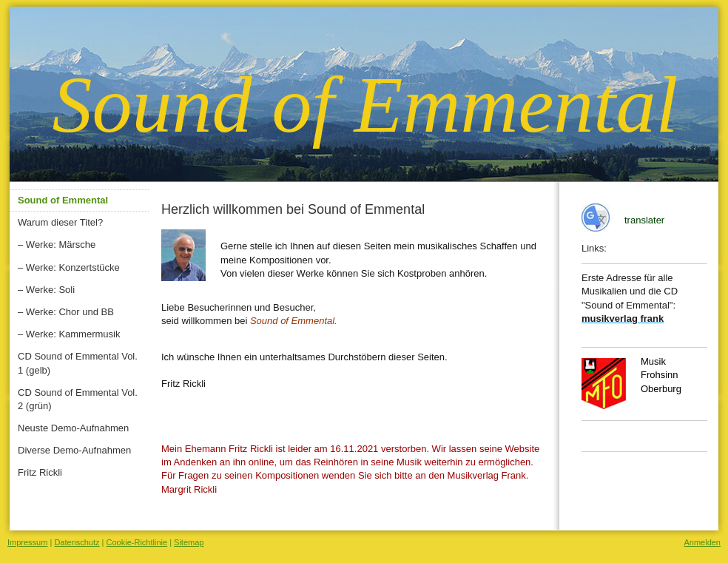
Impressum (27, 542)
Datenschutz (77, 542)
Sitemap (189, 542)
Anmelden (702, 542)
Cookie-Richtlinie (137, 542)
